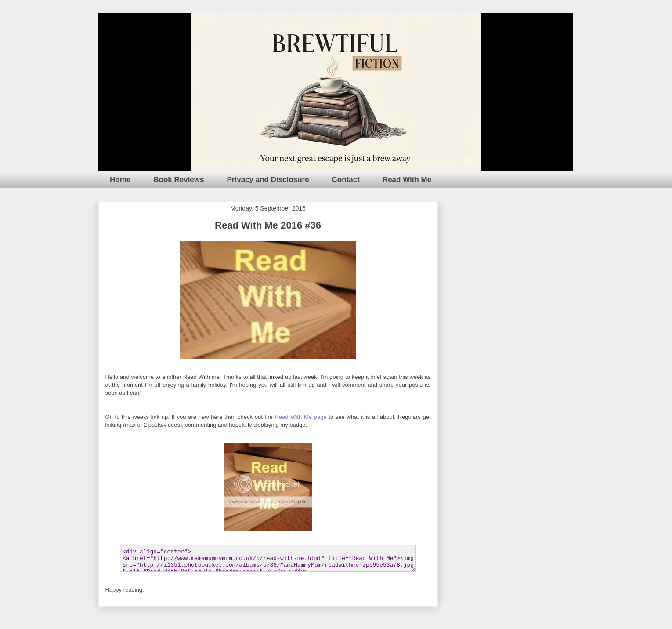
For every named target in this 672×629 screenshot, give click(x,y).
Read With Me (407, 180)
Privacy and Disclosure (268, 180)
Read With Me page (300, 417)
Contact (346, 180)
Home (120, 180)
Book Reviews (179, 180)
